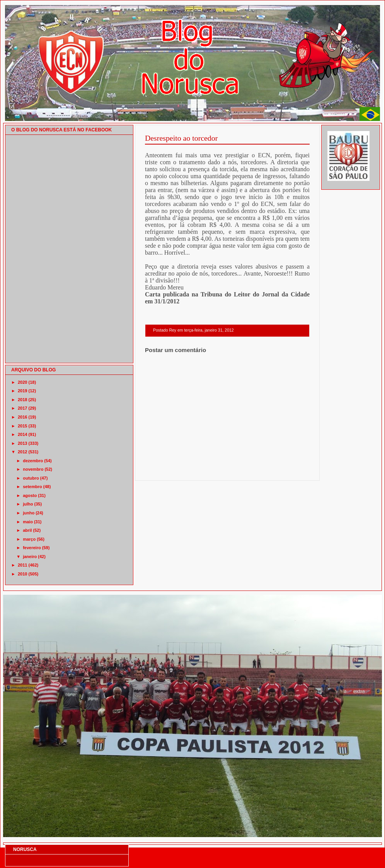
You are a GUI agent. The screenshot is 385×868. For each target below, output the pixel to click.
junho (29, 513)
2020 (22, 382)
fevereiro (32, 548)
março (29, 539)
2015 (22, 426)
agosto (30, 495)
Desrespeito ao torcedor (181, 138)
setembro (32, 487)
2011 (22, 565)
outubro (31, 478)
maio (28, 522)
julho (28, 504)
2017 (22, 408)
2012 (22, 452)
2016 (22, 417)
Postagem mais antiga (290, 471)
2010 (22, 574)
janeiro (30, 557)
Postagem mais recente (166, 471)
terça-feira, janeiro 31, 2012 (209, 330)
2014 (22, 434)
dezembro (33, 461)
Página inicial (228, 471)
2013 (22, 443)
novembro (33, 469)
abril (27, 530)
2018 (22, 400)
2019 (22, 391)
